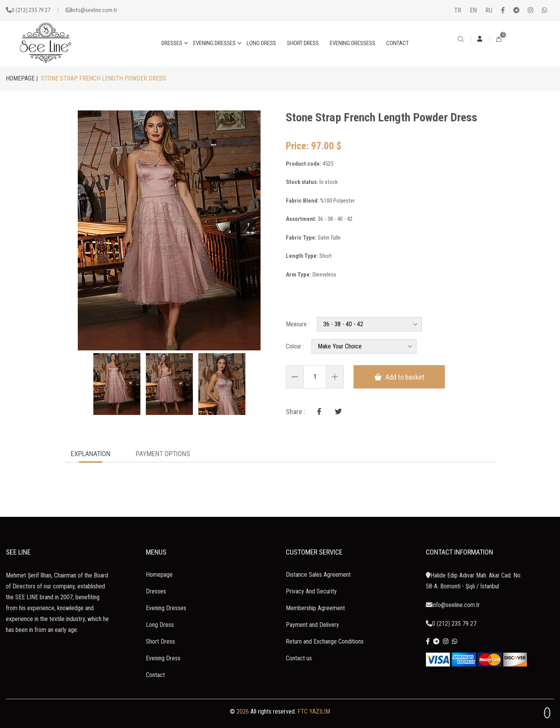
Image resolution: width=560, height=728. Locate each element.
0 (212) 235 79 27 (31, 10)
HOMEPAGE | (22, 78)
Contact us (299, 658)
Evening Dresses (166, 608)
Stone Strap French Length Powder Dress (381, 117)
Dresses (156, 591)
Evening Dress (163, 658)
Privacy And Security (311, 591)
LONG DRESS (261, 43)
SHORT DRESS (303, 43)
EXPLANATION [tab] (91, 454)
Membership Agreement (315, 608)
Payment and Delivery (312, 625)
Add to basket (399, 377)
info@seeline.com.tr (94, 10)
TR (458, 10)
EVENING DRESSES (214, 43)
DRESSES (172, 43)
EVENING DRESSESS (353, 43)
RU (489, 10)
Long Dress (160, 625)
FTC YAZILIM (314, 711)
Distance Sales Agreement (318, 575)
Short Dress (160, 641)
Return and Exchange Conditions (325, 641)
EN (473, 10)
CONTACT (397, 43)
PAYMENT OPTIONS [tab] (163, 454)
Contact (155, 675)
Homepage (159, 575)
